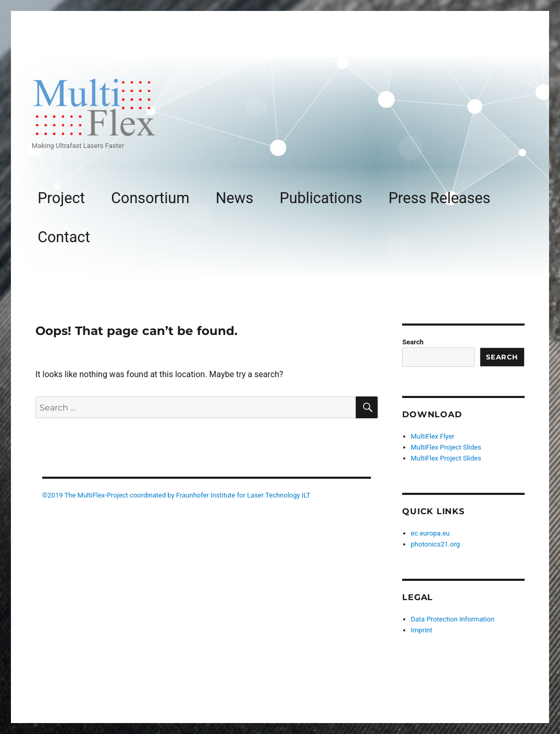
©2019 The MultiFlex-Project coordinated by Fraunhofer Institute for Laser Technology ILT (176, 495)
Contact (64, 237)
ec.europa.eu (431, 533)
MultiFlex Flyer (433, 436)
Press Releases (440, 198)
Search (413, 342)
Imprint (422, 630)
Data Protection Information (453, 619)
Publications (321, 198)
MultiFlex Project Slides (446, 447)
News (234, 198)
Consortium (150, 198)
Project (61, 198)
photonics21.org (435, 544)
